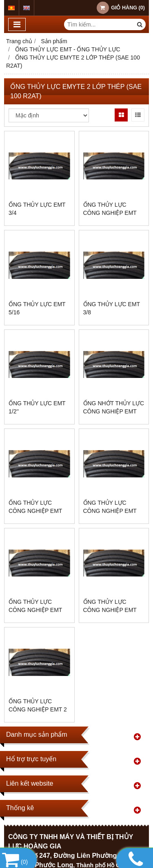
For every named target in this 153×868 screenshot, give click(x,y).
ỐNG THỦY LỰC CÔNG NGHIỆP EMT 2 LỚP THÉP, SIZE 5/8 (38, 709)
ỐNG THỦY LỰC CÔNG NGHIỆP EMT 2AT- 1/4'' (110, 213)
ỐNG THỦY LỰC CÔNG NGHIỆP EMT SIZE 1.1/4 (35, 610)
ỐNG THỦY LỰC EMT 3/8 (112, 308)
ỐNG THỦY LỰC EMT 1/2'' (37, 407)
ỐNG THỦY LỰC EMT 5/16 (37, 308)
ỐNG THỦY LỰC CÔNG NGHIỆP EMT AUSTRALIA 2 (35, 511)
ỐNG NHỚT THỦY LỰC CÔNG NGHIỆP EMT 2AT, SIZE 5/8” (114, 411)
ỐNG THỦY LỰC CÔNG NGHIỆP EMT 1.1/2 (110, 511)
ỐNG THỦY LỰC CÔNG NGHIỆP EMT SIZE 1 (110, 610)
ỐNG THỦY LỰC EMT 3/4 (37, 209)
